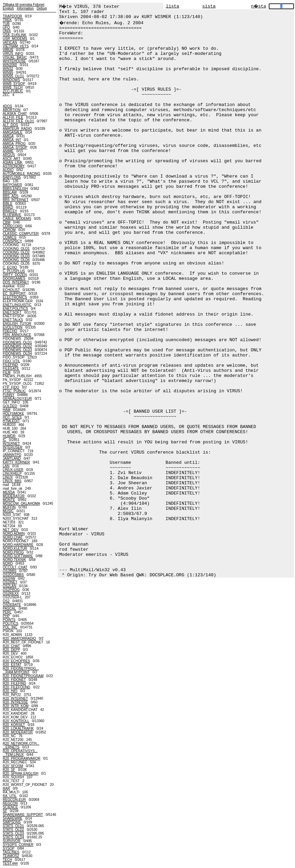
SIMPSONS (12, 822)
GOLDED (10, 406)
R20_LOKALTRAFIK (18, 728)
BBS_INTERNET (16, 200)
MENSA (9, 492)
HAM (6, 410)
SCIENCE (10, 807)
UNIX (7, 31)
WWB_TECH (13, 87)
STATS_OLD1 (13, 826)
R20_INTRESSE (15, 702)
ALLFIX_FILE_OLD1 (18, 121)
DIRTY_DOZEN (15, 275)
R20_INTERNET (15, 698)
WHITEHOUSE (14, 61)
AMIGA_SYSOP (15, 147)
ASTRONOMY (14, 166)
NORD (8, 564)
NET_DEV (11, 530)
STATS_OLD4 (13, 837)
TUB (6, 24)
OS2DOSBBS (13, 575)
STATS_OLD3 (13, 833)
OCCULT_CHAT (15, 567)
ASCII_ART (11, 159)
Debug (42, 8)
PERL (7, 612)
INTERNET (11, 444)
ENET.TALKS (13, 320)
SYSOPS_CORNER (18, 845)
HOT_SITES (12, 417)
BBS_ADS (11, 196)
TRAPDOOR (12, 16)
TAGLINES (11, 852)
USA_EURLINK (14, 35)
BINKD (8, 207)
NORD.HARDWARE (18, 545)
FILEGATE (11, 369)
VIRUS (8, 50)
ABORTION (12, 110)
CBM (6, 222)
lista (172, 6)
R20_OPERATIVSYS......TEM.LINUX (20, 753)
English (8, 8)
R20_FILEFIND (14, 683)
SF (5, 811)
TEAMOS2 (11, 856)
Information (25, 8)
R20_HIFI (10, 691)
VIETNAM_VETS (16, 46)
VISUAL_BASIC (15, 57)
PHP (6, 616)
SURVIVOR (12, 841)
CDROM (9, 230)
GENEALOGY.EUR (17, 399)
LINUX (8, 477)
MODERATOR (14, 496)
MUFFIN (9, 507)
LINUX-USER (13, 470)
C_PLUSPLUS (14, 271)
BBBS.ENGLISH (15, 189)
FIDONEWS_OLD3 (17, 350)
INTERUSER (13, 447)
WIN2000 (10, 65)
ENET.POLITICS (15, 309)
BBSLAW (10, 192)
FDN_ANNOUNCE (17, 335)
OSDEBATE (12, 605)
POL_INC (10, 627)
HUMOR (9, 436)
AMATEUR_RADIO (17, 129)
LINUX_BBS (12, 481)
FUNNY (9, 395)
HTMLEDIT (11, 421)
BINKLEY (10, 211)
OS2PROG (11, 590)
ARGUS (9, 155)
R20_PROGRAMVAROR (21, 758)
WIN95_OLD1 (13, 76)
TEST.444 (10, 863)
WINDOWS (11, 80)
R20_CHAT (11, 646)
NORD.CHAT (13, 537)
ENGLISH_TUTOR (17, 324)
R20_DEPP (11, 650)
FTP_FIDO (11, 387)
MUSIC (8, 511)
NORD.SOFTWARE (18, 556)
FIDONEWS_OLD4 (17, 354)
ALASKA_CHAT (15, 114)
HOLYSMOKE (13, 414)
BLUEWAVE (12, 215)
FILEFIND (10, 365)
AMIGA (8, 136)
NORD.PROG (13, 552)
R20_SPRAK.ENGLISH (21, 773)
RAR (6, 788)
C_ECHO (10, 267)
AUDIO (8, 170)
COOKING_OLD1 (16, 249)
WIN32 (8, 69)
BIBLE (8, 204)
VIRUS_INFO (13, 54)
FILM (7, 372)
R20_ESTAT (12, 665)
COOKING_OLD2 (16, 252)
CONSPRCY (12, 241)
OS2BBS (10, 571)
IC (4, 440)
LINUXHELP (12, 474)
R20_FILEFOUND (17, 687)
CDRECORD (13, 226)
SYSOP (9, 848)
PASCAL (9, 608)
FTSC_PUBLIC (14, 391)
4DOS (7, 106)
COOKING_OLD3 (16, 256)
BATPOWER (12, 185)
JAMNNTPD (12, 455)
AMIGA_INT (12, 140)
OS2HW (9, 578)
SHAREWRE (13, 818)
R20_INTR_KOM (16, 706)
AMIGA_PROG (14, 144)
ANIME (8, 151)
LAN (6, 466)
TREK (7, 20)
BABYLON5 (12, 177)
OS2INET (10, 582)
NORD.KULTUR (15, 549)
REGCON (10, 803)
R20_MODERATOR (18, 732)
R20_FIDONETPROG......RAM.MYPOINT (21, 670)
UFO (6, 27)
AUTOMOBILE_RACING (21, 174)
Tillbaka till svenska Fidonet (24, 5)
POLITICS (11, 623)
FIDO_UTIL (11, 361)
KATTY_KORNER (16, 462)
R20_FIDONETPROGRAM (23, 676)
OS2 (6, 601)
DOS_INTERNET (16, 282)
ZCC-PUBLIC (13, 91)
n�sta (259, 6)
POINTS (9, 620)
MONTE (9, 500)
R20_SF (9, 770)
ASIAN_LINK (13, 162)
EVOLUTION (13, 327)
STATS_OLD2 (13, 830)
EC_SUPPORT (14, 294)
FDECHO (10, 331)
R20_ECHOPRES (16, 661)
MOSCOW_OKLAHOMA (21, 504)
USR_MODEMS (15, 39)
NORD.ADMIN (14, 534)
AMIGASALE (13, 132)
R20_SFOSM (13, 766)
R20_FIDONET (14, 680)
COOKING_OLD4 (16, 260)
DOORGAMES (14, 279)
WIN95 (8, 72)
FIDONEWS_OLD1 (17, 342)
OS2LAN (9, 586)
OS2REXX (11, 593)
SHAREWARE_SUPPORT (23, 815)
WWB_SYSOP (14, 84)
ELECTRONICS (15, 297)
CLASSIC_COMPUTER (21, 234)
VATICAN (10, 42)
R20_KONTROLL (16, 721)
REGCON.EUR (14, 800)
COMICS (10, 237)
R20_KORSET (14, 725)
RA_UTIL (10, 796)
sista (209, 6)
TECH (7, 860)
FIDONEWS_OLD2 (17, 346)
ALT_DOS (10, 125)
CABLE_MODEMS (17, 219)
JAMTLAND (12, 459)
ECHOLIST (11, 290)
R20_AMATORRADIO (19, 638)
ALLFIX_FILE (13, 117)
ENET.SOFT (12, 312)
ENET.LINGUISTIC (17, 305)
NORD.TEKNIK (14, 560)
